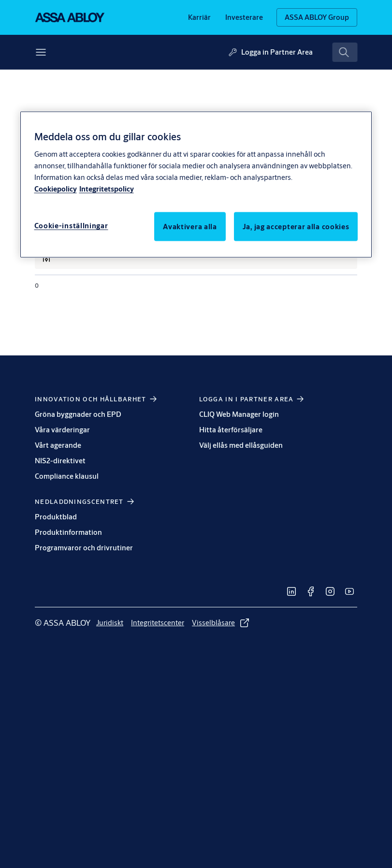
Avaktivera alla (190, 226)
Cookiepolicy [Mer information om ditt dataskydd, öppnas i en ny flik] (56, 188)
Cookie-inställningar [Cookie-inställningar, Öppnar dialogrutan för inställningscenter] (71, 225)
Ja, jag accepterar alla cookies (296, 226)
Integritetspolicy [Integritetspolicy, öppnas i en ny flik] (107, 188)
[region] (196, 184)
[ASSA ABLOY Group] (317, 17)
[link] (199, 17)
